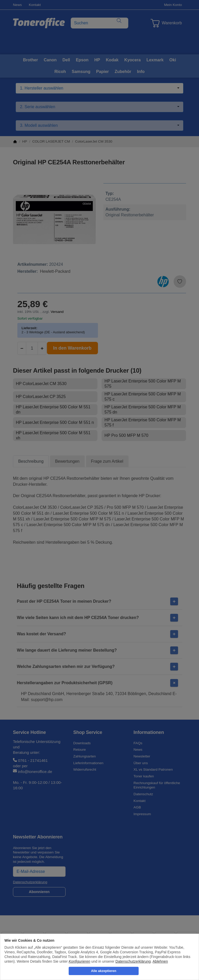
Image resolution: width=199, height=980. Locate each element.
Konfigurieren (79, 961)
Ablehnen (160, 961)
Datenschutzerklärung (133, 961)
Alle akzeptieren (104, 971)
